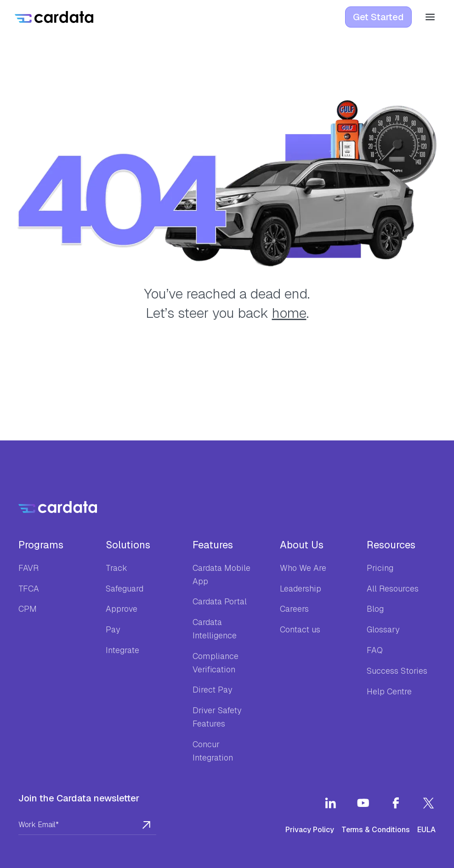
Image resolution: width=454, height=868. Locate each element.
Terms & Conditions (376, 830)
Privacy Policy (310, 830)
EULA (426, 830)
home (289, 313)
